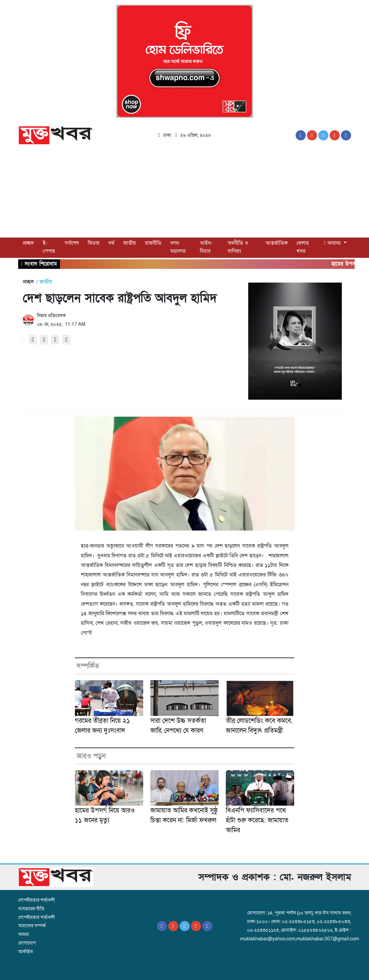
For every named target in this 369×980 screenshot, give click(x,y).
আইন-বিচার (206, 247)
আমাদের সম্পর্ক (32, 926)
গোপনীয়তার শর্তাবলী (37, 900)
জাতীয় (130, 243)
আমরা (24, 934)
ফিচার (94, 243)
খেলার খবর (303, 247)
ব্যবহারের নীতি (31, 909)
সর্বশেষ (72, 243)
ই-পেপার (49, 247)
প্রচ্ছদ (28, 243)
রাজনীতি (153, 243)
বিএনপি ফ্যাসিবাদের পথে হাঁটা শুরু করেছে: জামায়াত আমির (257, 820)
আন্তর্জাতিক (277, 243)
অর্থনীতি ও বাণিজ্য (238, 247)
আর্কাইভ (26, 952)
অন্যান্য (333, 243)
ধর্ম (111, 243)
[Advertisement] (185, 193)
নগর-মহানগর (178, 247)
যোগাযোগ (27, 943)
